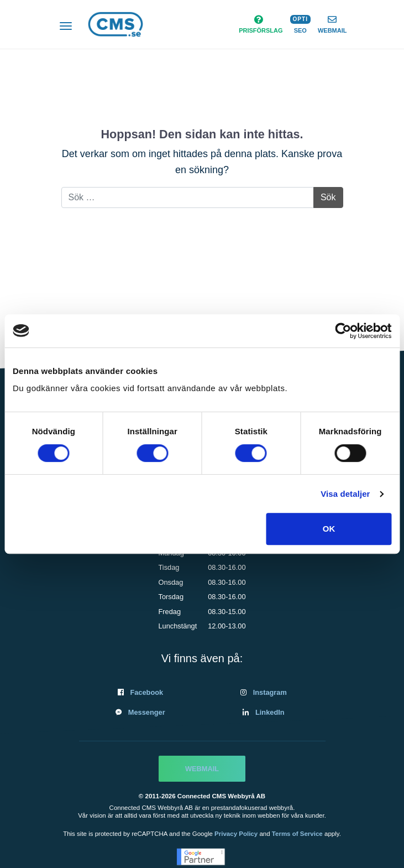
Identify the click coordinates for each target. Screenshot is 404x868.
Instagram (270, 692)
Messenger (147, 712)
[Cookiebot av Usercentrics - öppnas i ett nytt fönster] (343, 331)
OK (329, 529)
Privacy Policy (236, 834)
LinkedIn (270, 712)
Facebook (146, 692)
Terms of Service (297, 834)
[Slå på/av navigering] (66, 27)
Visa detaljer (345, 494)
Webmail (202, 769)
